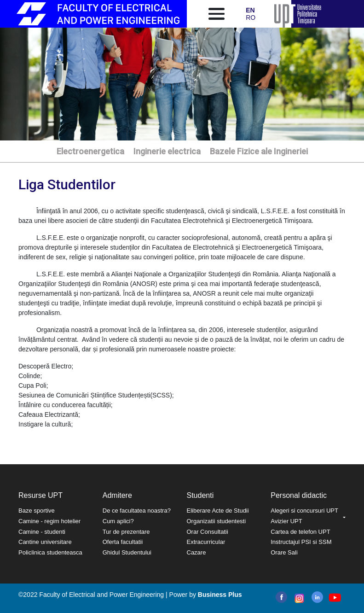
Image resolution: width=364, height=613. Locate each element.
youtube (334, 598)
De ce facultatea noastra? (137, 511)
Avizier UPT (286, 521)
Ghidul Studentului (127, 552)
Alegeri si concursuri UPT (304, 511)
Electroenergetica (90, 151)
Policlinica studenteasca (50, 552)
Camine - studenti (42, 532)
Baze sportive (37, 511)
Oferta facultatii (123, 542)
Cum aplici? (118, 521)
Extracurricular (206, 542)
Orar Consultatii (208, 532)
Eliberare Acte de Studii (218, 511)
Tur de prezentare (126, 532)
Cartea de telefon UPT (300, 532)
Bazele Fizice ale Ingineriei (259, 151)
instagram (298, 598)
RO (251, 18)
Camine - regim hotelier (49, 521)
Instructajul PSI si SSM (301, 542)
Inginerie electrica (167, 151)
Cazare (196, 552)
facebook (281, 597)
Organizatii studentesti (217, 521)
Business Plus (220, 595)
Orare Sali (284, 552)
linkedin (317, 597)
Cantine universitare (45, 542)
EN (250, 10)
